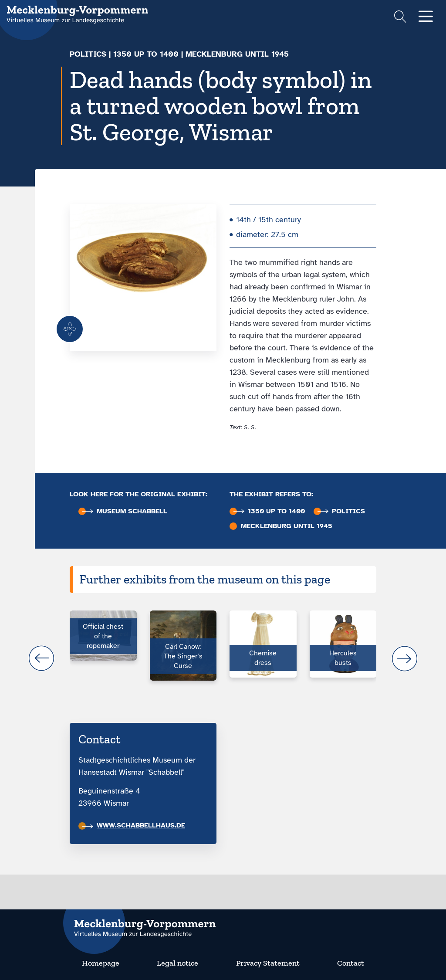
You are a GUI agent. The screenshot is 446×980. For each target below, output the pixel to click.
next (405, 658)
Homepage (101, 963)
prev (41, 658)
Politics (88, 54)
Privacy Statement (268, 963)
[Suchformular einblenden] (400, 18)
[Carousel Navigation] (223, 658)
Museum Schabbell (125, 511)
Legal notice (177, 963)
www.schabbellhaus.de (134, 825)
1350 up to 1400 (146, 54)
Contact (351, 963)
